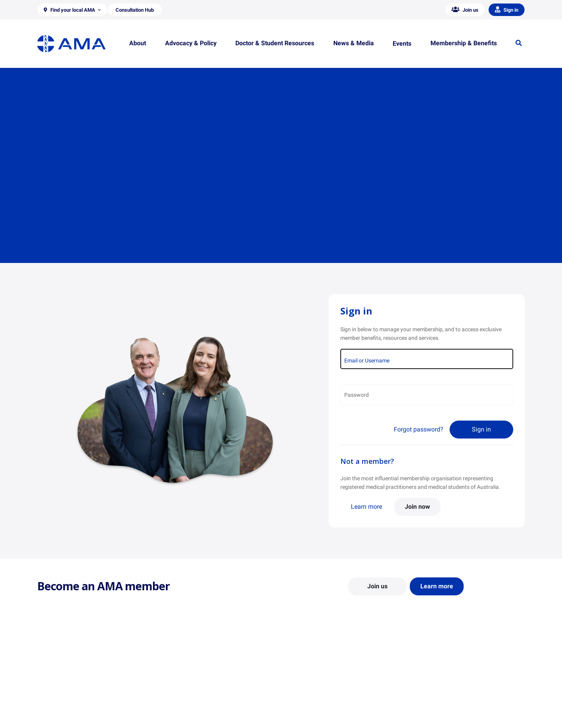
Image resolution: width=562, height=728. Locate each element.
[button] (72, 10)
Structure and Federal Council (73, 696)
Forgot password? (419, 429)
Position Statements (187, 673)
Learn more (366, 507)
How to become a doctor (317, 703)
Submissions (177, 707)
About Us (48, 673)
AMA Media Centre (434, 673)
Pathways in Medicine (313, 715)
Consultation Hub (183, 719)
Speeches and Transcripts (443, 707)
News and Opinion (434, 685)
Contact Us (51, 685)
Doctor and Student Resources (324, 692)
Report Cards (178, 685)
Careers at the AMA (60, 707)
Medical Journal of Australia (446, 696)
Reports (172, 696)
